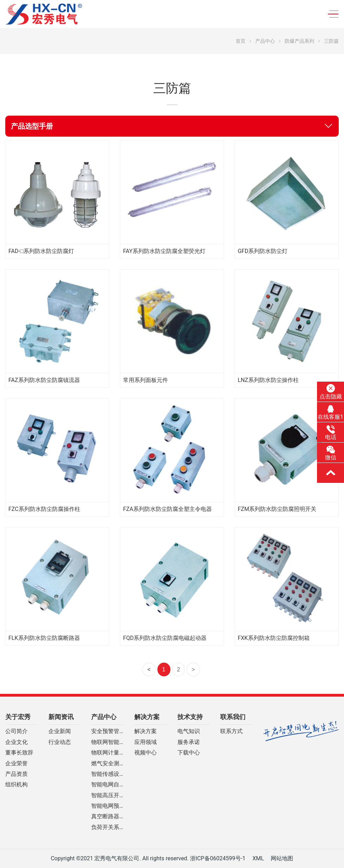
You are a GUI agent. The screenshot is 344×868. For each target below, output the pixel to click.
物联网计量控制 (107, 753)
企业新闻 (60, 731)
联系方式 (231, 731)
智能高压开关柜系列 (107, 795)
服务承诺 (189, 742)
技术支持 (190, 717)
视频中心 (146, 753)
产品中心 (265, 41)
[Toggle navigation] (331, 14)
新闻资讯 (61, 717)
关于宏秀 (18, 717)
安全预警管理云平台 (107, 731)
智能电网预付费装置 (107, 806)
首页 (241, 41)
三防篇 (331, 41)
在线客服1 (330, 412)
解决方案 (147, 717)
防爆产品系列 (299, 41)
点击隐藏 (331, 392)
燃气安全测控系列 (107, 764)
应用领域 (146, 742)
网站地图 (282, 858)
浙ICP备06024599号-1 (218, 858)
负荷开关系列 (107, 827)
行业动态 (60, 742)
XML (258, 858)
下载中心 (189, 753)
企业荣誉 (16, 764)
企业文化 (16, 742)
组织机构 (16, 785)
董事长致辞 (19, 753)
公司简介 (16, 731)
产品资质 (16, 774)
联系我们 (233, 717)
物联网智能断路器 (107, 742)
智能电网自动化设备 (107, 785)
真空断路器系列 (107, 816)
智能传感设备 (107, 774)
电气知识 (189, 731)
